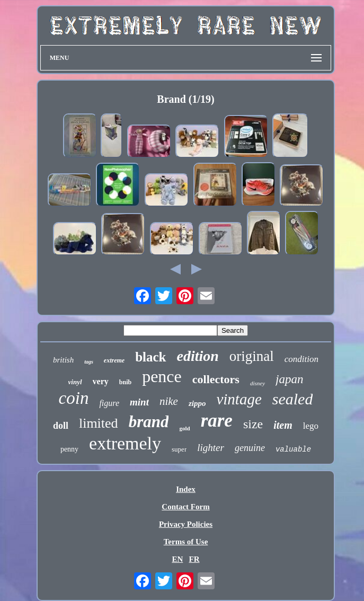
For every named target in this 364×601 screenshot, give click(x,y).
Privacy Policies (186, 524)
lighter (211, 448)
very (101, 381)
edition (198, 356)
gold (184, 428)
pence (162, 376)
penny (69, 449)
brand (149, 422)
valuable (293, 449)
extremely (125, 443)
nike (169, 401)
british (63, 360)
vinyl (75, 382)
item (283, 425)
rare (217, 421)
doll (61, 426)
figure (109, 403)
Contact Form (185, 507)
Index (186, 489)
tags (89, 362)
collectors (216, 379)
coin (74, 398)
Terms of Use (186, 542)
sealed (293, 399)
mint (139, 402)
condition (301, 359)
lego (311, 426)
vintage (239, 399)
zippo (197, 403)
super (179, 449)
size (253, 424)
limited (99, 423)
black (150, 357)
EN (177, 559)
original (252, 356)
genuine (250, 448)
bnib (125, 382)
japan (289, 379)
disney (258, 383)
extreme (114, 360)
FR (194, 559)
